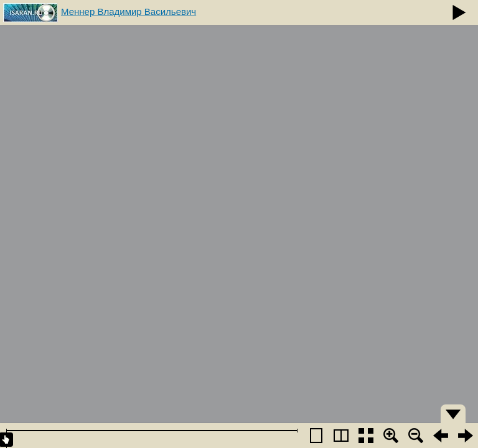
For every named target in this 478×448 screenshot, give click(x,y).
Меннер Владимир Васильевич (129, 12)
